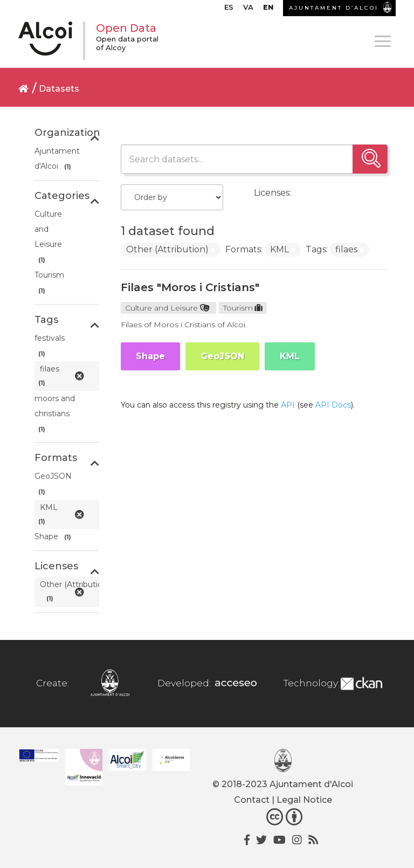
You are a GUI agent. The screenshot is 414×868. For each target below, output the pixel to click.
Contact (252, 800)
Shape (150, 356)
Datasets (59, 89)
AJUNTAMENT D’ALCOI (334, 8)
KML (290, 356)
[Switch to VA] (248, 10)
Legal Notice (304, 800)
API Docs (333, 405)
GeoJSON (222, 356)
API (288, 405)
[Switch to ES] (229, 10)
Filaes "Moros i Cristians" (190, 287)
